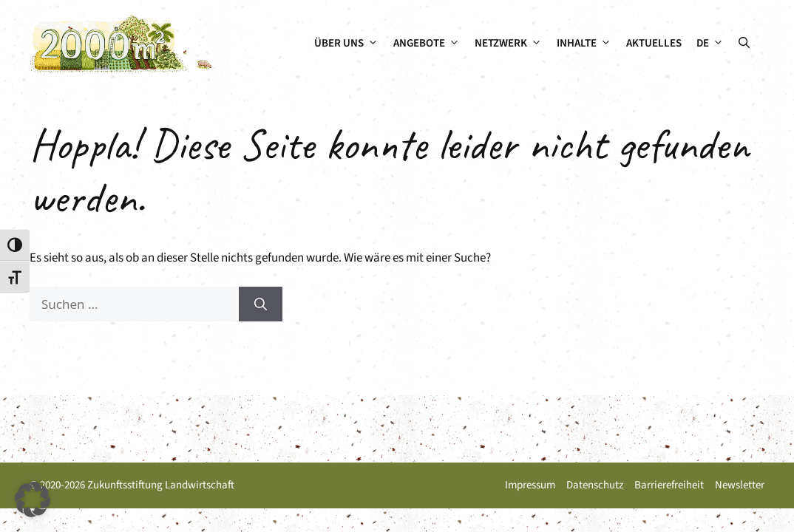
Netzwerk (512, 44)
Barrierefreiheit (669, 485)
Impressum (530, 485)
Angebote (430, 44)
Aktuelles (654, 43)
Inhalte (588, 44)
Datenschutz (595, 485)
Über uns (350, 44)
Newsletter (740, 485)
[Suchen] (261, 304)
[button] (744, 44)
